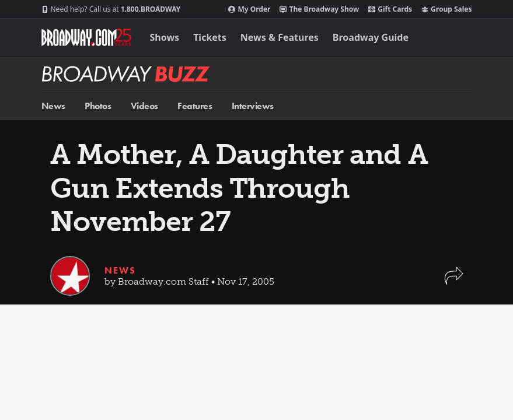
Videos (144, 106)
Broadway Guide (371, 37)
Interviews (253, 106)
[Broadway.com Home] (86, 37)
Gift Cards (390, 9)
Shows (165, 37)
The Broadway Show (319, 9)
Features (195, 106)
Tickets (210, 37)
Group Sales (446, 9)
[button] (454, 281)
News (53, 106)
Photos (98, 106)
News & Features (280, 37)
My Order (249, 9)
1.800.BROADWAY (111, 9)
